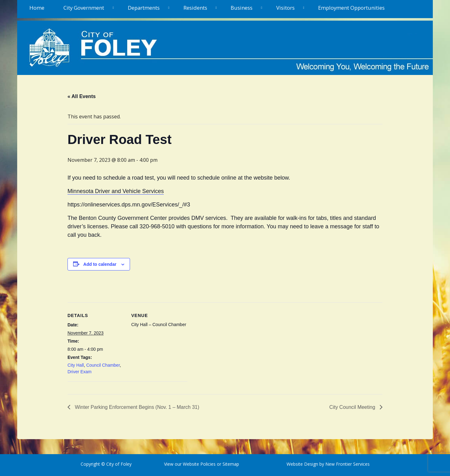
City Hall (76, 365)
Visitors (285, 8)
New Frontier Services (347, 464)
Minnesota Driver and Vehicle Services (116, 191)
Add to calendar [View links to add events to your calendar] (100, 264)
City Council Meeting (353, 407)
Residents (195, 8)
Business (242, 8)
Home (37, 8)
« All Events (82, 96)
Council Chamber (103, 365)
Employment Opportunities (351, 8)
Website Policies (199, 464)
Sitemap (230, 464)
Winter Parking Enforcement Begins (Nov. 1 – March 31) (136, 407)
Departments (144, 8)
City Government (84, 8)
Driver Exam (80, 372)
